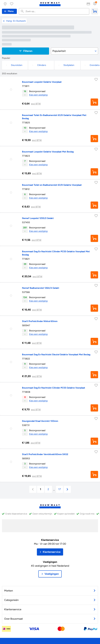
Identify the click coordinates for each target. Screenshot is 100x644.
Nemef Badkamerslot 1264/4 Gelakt (41, 288)
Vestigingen (50, 562)
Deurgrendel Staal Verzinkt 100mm (40, 421)
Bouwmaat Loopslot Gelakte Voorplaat (42, 82)
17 (60, 489)
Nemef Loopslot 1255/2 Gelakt (38, 218)
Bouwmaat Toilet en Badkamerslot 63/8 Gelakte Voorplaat (52, 185)
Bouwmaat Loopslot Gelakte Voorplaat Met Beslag (48, 152)
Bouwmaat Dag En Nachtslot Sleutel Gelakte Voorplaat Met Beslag (56, 355)
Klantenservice (50, 540)
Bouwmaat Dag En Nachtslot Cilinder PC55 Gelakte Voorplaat (54, 388)
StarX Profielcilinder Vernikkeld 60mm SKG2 (45, 454)
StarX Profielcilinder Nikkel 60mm (40, 321)
